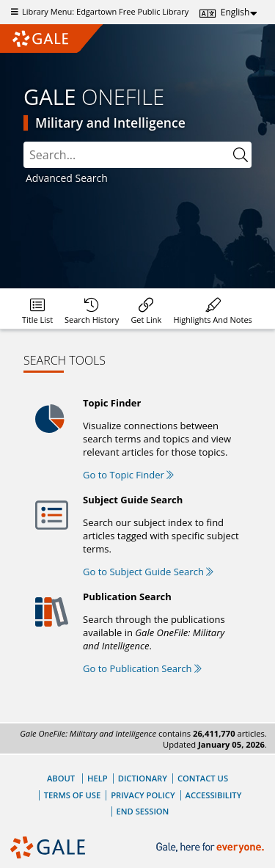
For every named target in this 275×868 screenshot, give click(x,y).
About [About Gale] (61, 778)
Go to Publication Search (142, 668)
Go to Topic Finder (128, 475)
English (235, 12)
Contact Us (203, 778)
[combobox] (137, 155)
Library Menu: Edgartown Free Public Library (98, 11)
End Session (143, 811)
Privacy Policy (143, 795)
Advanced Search (67, 178)
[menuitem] (37, 309)
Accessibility (214, 795)
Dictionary (143, 778)
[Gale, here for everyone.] (212, 848)
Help (98, 778)
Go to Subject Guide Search (148, 572)
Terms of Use (72, 795)
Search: (24, 142)
